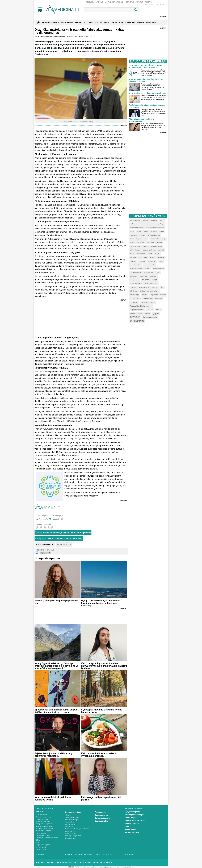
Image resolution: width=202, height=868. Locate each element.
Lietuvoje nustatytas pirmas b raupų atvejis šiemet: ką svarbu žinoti (145, 66)
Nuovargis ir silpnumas (73, 836)
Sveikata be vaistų (73, 538)
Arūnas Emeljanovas (81, 533)
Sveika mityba (131, 818)
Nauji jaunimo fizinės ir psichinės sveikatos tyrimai (53, 798)
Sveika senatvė (101, 821)
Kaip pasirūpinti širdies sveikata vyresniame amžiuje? (99, 755)
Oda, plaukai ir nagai (43, 835)
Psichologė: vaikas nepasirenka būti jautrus (101, 798)
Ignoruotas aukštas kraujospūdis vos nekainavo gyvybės (146, 80)
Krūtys (38, 840)
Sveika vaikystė (55, 538)
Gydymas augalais (132, 812)
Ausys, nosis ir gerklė (43, 845)
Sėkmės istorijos (132, 832)
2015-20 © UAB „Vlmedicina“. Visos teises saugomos (87, 867)
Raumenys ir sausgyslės (44, 831)
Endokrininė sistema (43, 822)
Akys (37, 842)
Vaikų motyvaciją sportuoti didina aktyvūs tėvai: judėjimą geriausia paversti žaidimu (104, 666)
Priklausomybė (70, 831)
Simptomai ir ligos (73, 812)
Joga (127, 826)
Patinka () (43, 519)
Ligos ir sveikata (51, 23)
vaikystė (65, 533)
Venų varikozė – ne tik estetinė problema (147, 93)
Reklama (90, 2)
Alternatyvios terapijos (134, 815)
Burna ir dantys (41, 847)
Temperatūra (70, 822)
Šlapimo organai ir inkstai (44, 826)
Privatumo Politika (144, 2)
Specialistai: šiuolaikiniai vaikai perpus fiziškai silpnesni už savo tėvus (56, 711)
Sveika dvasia (131, 829)
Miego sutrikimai (71, 834)
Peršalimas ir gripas (72, 820)
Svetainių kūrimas (128, 867)
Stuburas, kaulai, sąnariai (44, 829)
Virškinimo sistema (42, 819)
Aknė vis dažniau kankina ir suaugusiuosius (141, 120)
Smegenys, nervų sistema (45, 824)
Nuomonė (129, 855)
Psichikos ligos (41, 849)
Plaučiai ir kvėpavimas (43, 817)
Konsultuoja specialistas (79, 855)
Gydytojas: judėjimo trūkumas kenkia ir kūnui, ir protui (103, 711)
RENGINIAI (151, 23)
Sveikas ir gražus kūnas (135, 821)
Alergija (68, 815)
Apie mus (99, 2)
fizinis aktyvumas (52, 533)
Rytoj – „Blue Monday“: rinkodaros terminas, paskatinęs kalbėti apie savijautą (100, 603)
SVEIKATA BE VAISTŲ (113, 23)
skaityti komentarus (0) (45, 544)
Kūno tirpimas (70, 824)
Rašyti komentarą (64, 544)
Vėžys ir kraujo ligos (72, 817)
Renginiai (40, 855)
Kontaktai (129, 2)
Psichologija (100, 812)
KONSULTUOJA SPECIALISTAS (89, 23)
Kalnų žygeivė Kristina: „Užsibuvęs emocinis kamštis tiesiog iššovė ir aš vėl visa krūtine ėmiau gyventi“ (57, 666)
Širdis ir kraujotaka (42, 815)
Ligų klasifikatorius (114, 2)
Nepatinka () (57, 519)
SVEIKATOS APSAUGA (135, 23)
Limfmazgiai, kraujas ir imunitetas (47, 838)
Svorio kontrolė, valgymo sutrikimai (77, 829)
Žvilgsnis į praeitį (102, 818)
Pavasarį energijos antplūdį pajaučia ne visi (56, 602)
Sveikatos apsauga (105, 855)
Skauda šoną (70, 827)
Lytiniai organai (41, 833)
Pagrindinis (67, 23)
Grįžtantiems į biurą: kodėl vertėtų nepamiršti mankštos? (53, 755)
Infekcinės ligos (71, 838)
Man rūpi (39, 812)
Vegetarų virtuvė (132, 824)
